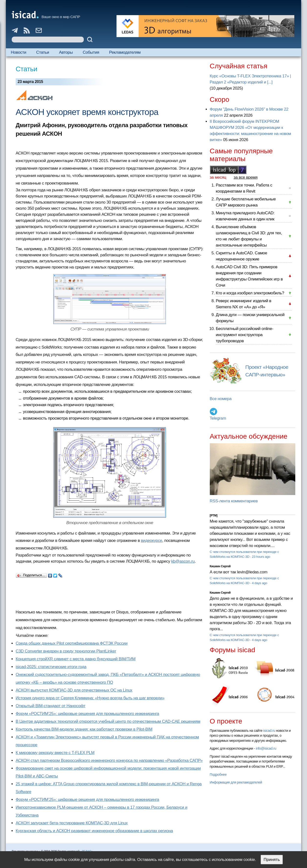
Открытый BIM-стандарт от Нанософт (51, 706)
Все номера (221, 399)
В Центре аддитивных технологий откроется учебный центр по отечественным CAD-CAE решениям (108, 721)
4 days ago (259, 583)
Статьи (43, 52)
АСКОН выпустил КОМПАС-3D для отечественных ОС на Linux (74, 690)
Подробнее (218, 775)
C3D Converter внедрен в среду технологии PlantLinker (66, 651)
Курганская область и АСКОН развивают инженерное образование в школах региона (94, 831)
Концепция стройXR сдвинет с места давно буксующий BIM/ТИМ (76, 659)
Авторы (66, 52)
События (91, 52)
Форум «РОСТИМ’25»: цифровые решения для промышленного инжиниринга (87, 714)
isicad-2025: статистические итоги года (51, 667)
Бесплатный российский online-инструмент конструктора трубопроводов (245, 335)
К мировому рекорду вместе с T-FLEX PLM (55, 753)
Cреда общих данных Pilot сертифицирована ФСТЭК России (72, 643)
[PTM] (214, 516)
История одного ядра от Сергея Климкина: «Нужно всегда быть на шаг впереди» (90, 698)
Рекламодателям (125, 52)
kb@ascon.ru (183, 561)
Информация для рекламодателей (236, 782)
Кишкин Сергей (220, 566)
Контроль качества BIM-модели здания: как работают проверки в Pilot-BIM (84, 729)
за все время (246, 177)
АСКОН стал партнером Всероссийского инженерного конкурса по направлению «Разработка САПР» (109, 760)
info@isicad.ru (266, 748)
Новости (18, 52)
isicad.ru (269, 731)
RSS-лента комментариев (234, 501)
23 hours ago (261, 557)
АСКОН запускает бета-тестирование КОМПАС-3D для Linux (72, 823)
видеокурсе (152, 541)
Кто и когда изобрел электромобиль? (250, 293)
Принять (272, 860)
